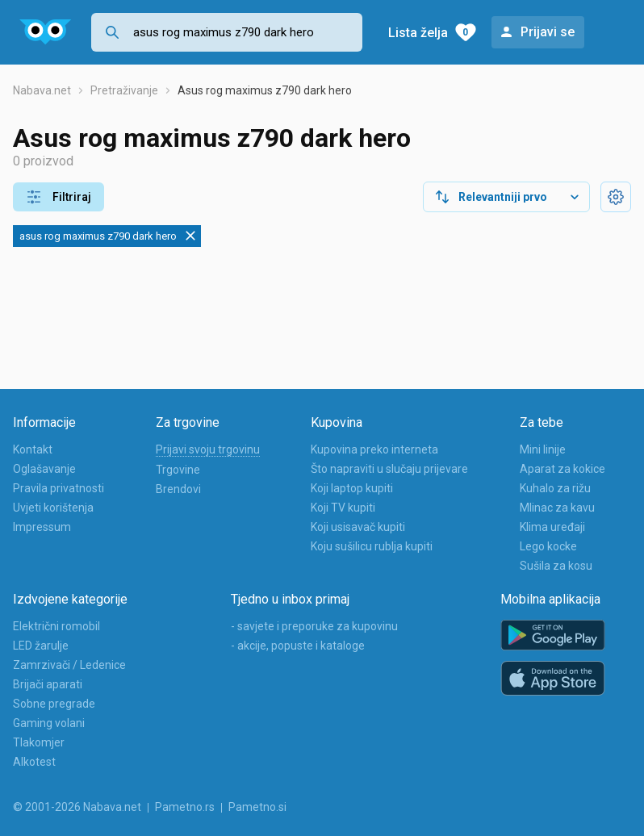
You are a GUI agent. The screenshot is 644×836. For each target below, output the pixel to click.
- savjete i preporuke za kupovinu (314, 626)
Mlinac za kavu (557, 508)
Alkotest (34, 762)
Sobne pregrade (54, 704)
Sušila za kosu (556, 566)
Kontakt (33, 449)
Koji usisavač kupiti (358, 527)
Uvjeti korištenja (53, 508)
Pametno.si (257, 807)
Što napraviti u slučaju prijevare (389, 469)
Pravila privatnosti (59, 488)
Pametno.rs (185, 807)
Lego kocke (548, 546)
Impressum (42, 527)
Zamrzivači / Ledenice (69, 665)
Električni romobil (56, 626)
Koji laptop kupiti (352, 488)
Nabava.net (42, 90)
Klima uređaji (552, 527)
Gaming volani (49, 723)
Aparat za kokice (562, 469)
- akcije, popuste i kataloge (298, 646)
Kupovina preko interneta (374, 449)
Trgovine (178, 470)
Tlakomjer (39, 742)
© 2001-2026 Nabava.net (77, 807)
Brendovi (178, 489)
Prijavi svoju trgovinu (208, 449)
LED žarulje (41, 646)
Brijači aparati (48, 684)
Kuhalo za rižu (555, 488)
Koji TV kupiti (343, 508)
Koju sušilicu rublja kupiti (372, 546)
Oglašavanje (44, 469)
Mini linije (543, 449)
